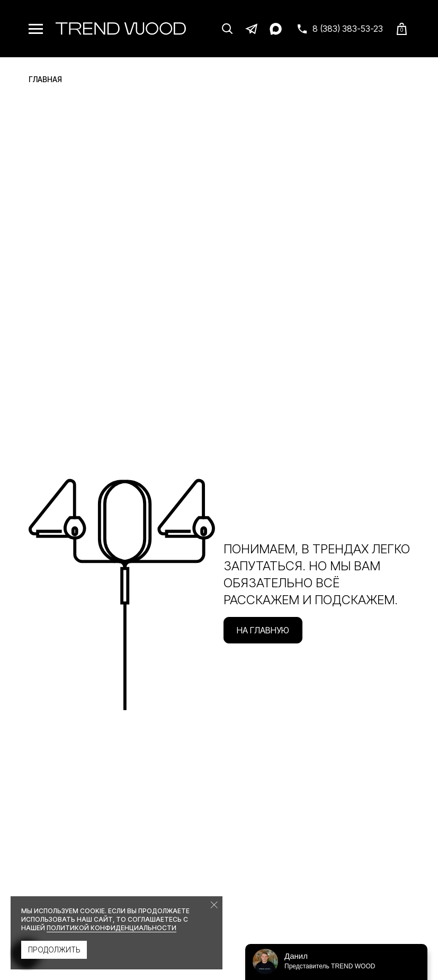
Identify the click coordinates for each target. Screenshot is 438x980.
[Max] (276, 29)
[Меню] (36, 29)
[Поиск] (227, 29)
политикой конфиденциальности (111, 928)
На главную (263, 630)
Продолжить (54, 950)
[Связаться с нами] (339, 29)
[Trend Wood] (121, 29)
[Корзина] (402, 29)
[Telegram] (252, 29)
